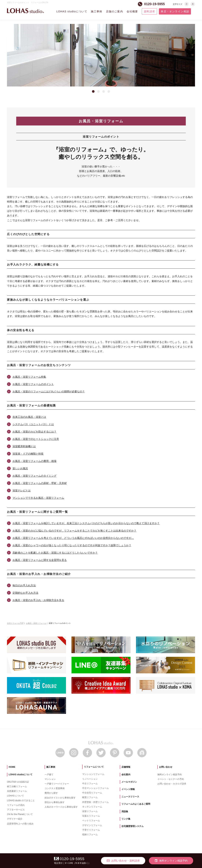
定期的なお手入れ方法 (25, 593)
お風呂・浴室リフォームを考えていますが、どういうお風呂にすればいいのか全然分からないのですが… (73, 538)
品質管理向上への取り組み (20, 824)
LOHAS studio (25, 11)
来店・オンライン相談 (175, 11)
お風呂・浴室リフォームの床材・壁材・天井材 (40, 483)
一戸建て (49, 775)
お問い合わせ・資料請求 (123, 861)
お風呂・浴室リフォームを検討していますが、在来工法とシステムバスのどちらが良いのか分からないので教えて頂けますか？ (86, 523)
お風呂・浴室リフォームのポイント (33, 384)
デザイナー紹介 (15, 819)
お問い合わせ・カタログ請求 (172, 784)
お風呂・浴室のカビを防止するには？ (34, 432)
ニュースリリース (130, 797)
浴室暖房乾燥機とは (24, 446)
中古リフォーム (90, 784)
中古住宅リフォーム (92, 793)
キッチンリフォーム (92, 807)
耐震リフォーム (90, 797)
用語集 (125, 812)
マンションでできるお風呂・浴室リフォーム (38, 498)
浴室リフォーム (90, 811)
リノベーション (90, 779)
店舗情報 (126, 767)
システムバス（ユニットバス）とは (33, 424)
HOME (12, 767)
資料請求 (149, 11)
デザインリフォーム (92, 825)
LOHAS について (15, 796)
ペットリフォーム (91, 821)
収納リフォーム (90, 835)
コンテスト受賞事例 (55, 788)
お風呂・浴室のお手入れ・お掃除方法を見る (38, 600)
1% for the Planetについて (20, 814)
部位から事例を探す (55, 802)
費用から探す (51, 793)
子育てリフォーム (91, 830)
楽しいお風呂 (20, 468)
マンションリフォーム (93, 774)
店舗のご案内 (114, 11)
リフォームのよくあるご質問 (136, 804)
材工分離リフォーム (17, 786)
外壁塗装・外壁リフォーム (95, 802)
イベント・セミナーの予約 (171, 779)
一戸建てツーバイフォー (57, 784)
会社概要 (132, 11)
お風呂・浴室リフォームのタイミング (34, 476)
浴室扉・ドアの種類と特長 (28, 454)
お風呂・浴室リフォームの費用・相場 (34, 461)
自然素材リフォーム (17, 791)
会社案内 (126, 775)
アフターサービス (16, 810)
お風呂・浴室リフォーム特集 (29, 377)
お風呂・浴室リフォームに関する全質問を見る (40, 560)
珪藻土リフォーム (91, 816)
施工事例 (97, 11)
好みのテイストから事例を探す (60, 798)
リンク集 (126, 819)
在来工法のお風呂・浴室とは (29, 417)
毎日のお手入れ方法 (24, 585)
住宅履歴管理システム (133, 826)
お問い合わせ (166, 767)
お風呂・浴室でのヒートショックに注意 (36, 439)
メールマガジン (129, 782)
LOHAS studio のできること (21, 800)
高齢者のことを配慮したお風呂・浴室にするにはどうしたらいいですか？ (55, 553)
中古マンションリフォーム (95, 788)
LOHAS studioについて (72, 11)
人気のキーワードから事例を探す (61, 807)
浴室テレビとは (22, 490)
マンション (50, 779)
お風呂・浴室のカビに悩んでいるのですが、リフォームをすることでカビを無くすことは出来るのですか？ (74, 531)
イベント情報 (128, 789)
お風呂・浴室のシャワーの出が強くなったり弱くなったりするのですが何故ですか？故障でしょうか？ (72, 545)
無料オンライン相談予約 (170, 775)
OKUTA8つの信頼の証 (18, 782)
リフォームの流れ (16, 805)
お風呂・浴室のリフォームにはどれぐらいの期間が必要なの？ (49, 392)
